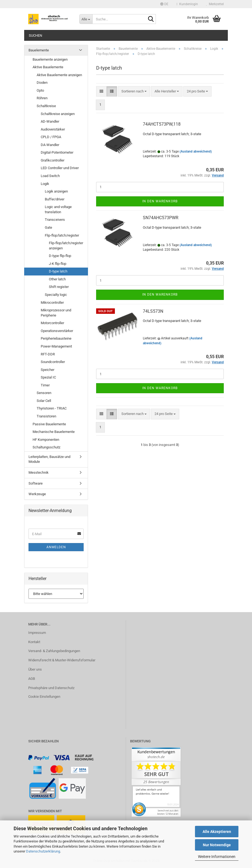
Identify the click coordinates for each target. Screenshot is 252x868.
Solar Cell (44, 401)
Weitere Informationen (217, 857)
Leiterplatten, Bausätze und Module (49, 459)
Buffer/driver (55, 199)
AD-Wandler (50, 121)
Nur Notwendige (217, 845)
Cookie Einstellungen (44, 697)
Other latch (57, 279)
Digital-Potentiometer (57, 152)
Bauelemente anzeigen (50, 59)
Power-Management (56, 346)
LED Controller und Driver (60, 168)
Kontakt (34, 642)
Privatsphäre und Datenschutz (51, 688)
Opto (40, 90)
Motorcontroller (52, 323)
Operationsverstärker (57, 331)
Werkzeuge (37, 494)
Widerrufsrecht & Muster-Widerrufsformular (62, 660)
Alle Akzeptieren (217, 832)
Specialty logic (56, 295)
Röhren (42, 98)
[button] (164, 4)
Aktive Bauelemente (48, 67)
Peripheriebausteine (56, 338)
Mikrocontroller (52, 303)
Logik (45, 184)
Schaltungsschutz (46, 447)
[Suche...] (86, 19)
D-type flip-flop (60, 256)
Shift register (59, 287)
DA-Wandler (50, 145)
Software (36, 483)
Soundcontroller (53, 362)
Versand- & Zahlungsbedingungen (54, 651)
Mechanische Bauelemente (54, 432)
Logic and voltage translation (58, 209)
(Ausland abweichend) (196, 151)
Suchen (35, 35)
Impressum (37, 633)
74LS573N (153, 311)
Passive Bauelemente (49, 424)
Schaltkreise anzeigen (58, 114)
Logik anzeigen (56, 191)
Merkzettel (215, 4)
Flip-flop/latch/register (62, 235)
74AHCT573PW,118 (162, 124)
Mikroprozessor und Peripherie (56, 313)
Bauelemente (39, 50)
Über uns (35, 669)
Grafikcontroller (53, 160)
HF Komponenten (46, 440)
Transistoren (46, 416)
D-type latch (58, 271)
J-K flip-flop (58, 264)
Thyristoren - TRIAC (52, 408)
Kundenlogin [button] (187, 4)
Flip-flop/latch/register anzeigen (66, 246)
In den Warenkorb (160, 201)
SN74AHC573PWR (161, 218)
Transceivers (55, 220)
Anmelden (56, 547)
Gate (48, 227)
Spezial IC (48, 377)
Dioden (42, 83)
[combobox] (134, 92)
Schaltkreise (46, 106)
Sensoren (44, 393)
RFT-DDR (48, 354)
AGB (32, 679)
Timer (45, 385)
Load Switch (50, 176)
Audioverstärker (53, 129)
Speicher (48, 370)
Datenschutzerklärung (43, 851)
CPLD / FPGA (51, 137)
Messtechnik (39, 472)
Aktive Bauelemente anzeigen (59, 75)
